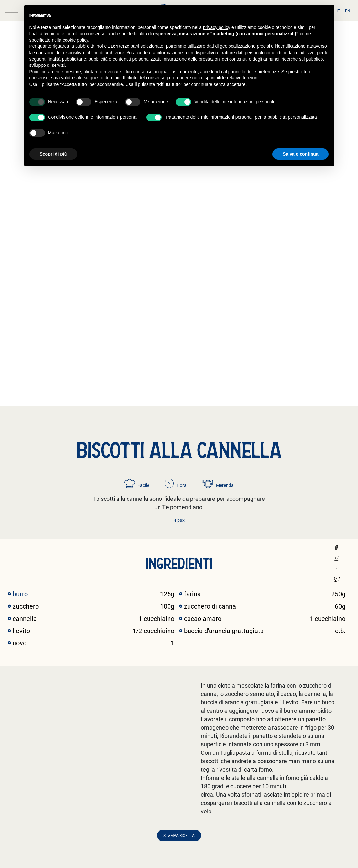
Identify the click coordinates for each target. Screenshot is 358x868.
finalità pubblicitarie (67, 59)
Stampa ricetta (179, 483)
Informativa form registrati (172, 786)
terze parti (129, 46)
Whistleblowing (111, 771)
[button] (345, 641)
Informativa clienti (173, 764)
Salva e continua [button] (301, 154)
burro (20, 241)
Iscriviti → (302, 785)
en (348, 11)
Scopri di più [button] (53, 154)
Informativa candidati (176, 777)
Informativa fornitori (175, 771)
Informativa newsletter (177, 807)
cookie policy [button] (75, 40)
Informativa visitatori (176, 813)
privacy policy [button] (217, 27)
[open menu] (12, 11)
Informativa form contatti (172, 798)
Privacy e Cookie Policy (119, 764)
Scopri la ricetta (31, 709)
